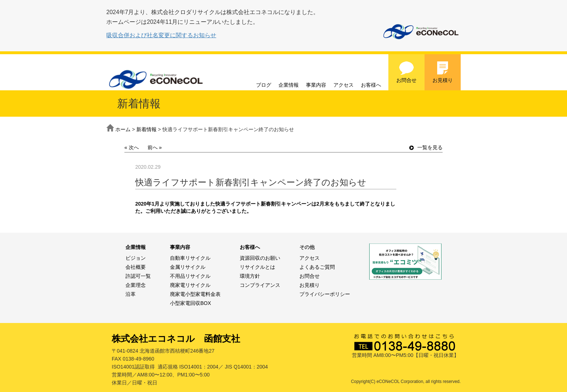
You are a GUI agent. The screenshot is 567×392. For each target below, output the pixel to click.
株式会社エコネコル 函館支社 (176, 339)
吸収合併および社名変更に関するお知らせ (161, 35)
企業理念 (136, 285)
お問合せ (406, 72)
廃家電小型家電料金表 (195, 294)
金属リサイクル (188, 267)
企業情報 (289, 85)
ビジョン (136, 258)
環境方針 (250, 276)
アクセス (344, 85)
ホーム (123, 129)
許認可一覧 (138, 276)
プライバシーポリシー (325, 294)
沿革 (131, 294)
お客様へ (371, 85)
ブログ (264, 85)
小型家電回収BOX (191, 303)
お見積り (443, 72)
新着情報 (146, 129)
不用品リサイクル (190, 276)
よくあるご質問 (317, 267)
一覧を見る (426, 147)
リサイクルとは (257, 267)
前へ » (155, 147)
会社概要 (136, 267)
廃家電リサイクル (190, 285)
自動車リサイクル (190, 258)
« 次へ (132, 147)
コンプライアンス (260, 285)
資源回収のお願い (260, 258)
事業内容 (316, 85)
